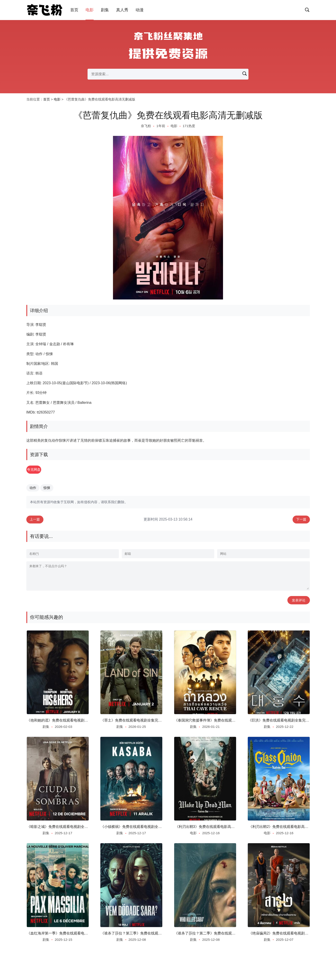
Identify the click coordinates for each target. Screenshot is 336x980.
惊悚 (47, 488)
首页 (74, 10)
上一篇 (36, 521)
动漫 (140, 10)
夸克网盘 (39, 470)
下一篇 (301, 521)
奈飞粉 (146, 126)
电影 (90, 10)
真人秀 (122, 10)
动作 (33, 488)
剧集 (105, 10)
